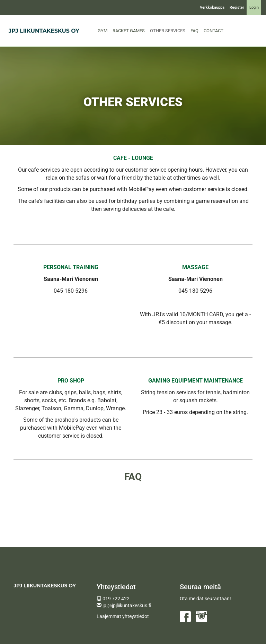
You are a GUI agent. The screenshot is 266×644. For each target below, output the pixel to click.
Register (237, 7)
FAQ (194, 31)
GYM (103, 31)
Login (254, 7)
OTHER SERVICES (168, 31)
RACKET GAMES (129, 31)
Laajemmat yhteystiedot (123, 616)
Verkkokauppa (212, 7)
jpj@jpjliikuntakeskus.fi (124, 606)
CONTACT (214, 31)
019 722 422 (113, 599)
